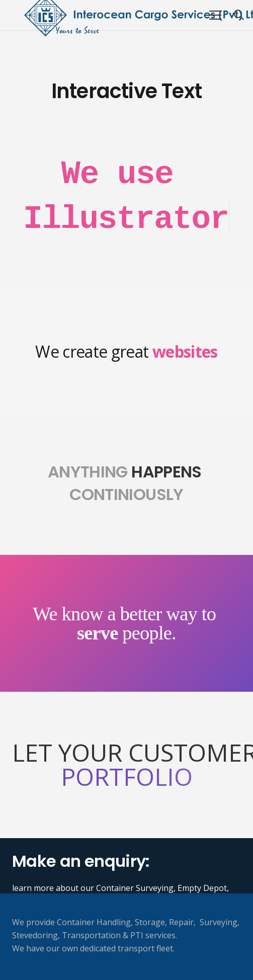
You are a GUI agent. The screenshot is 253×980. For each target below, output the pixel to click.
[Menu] (215, 15)
